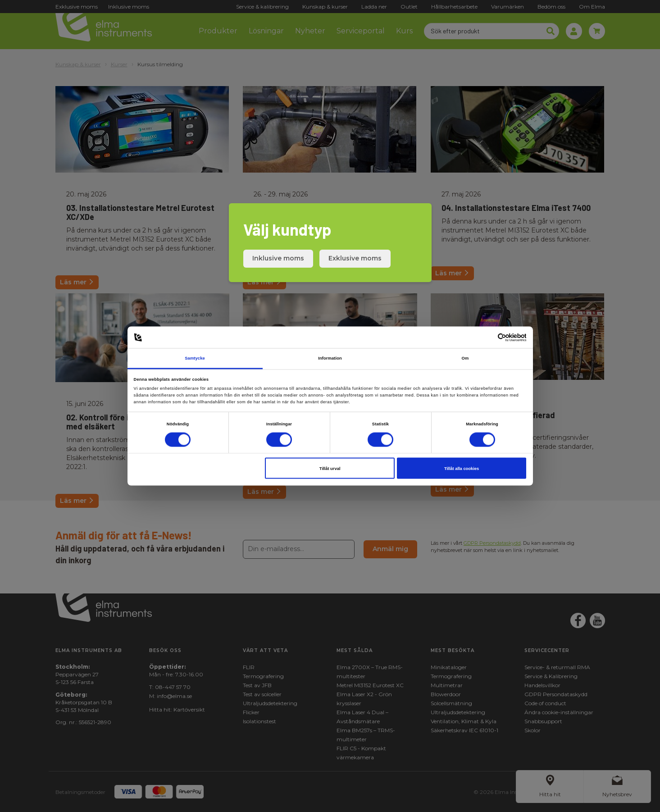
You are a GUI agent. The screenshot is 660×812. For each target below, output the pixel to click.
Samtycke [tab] (195, 358)
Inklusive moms (278, 258)
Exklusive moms (355, 258)
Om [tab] (465, 358)
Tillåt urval (330, 468)
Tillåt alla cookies (462, 468)
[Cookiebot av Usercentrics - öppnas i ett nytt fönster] (487, 337)
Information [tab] (330, 358)
